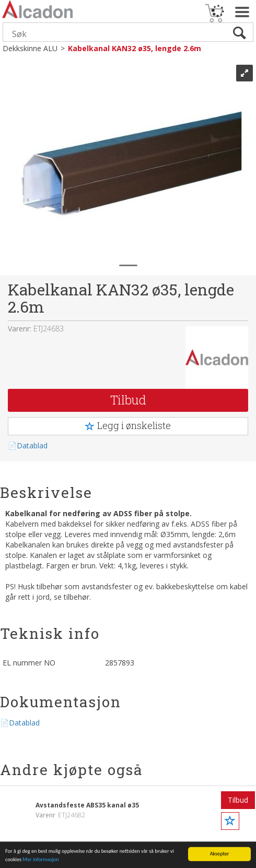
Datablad (32, 445)
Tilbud (128, 400)
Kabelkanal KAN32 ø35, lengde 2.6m (135, 48)
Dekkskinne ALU (30, 48)
